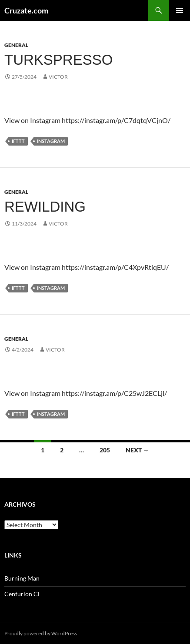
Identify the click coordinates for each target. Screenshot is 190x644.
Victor (58, 77)
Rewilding (45, 207)
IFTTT (18, 141)
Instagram (51, 141)
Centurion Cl (22, 594)
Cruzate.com (26, 10)
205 (105, 450)
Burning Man (22, 578)
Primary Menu (180, 10)
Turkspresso (58, 60)
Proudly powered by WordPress (41, 633)
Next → (137, 450)
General (16, 45)
